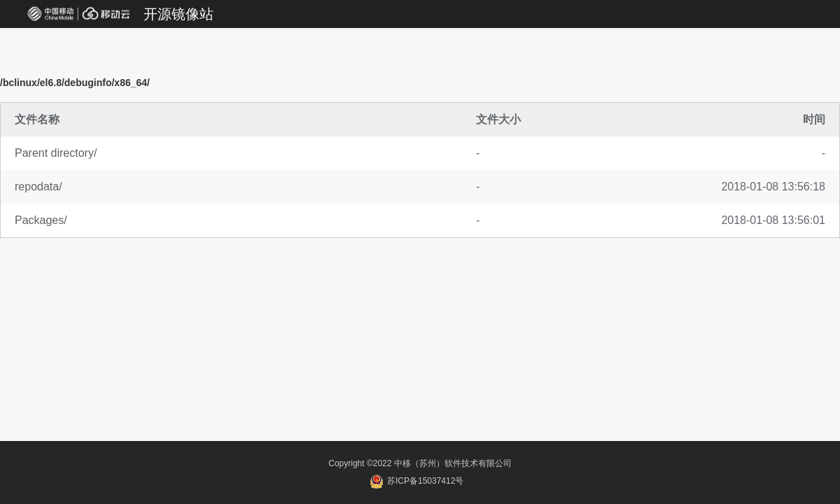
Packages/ (41, 220)
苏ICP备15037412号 (417, 481)
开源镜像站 (178, 14)
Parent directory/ (56, 153)
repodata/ (38, 187)
